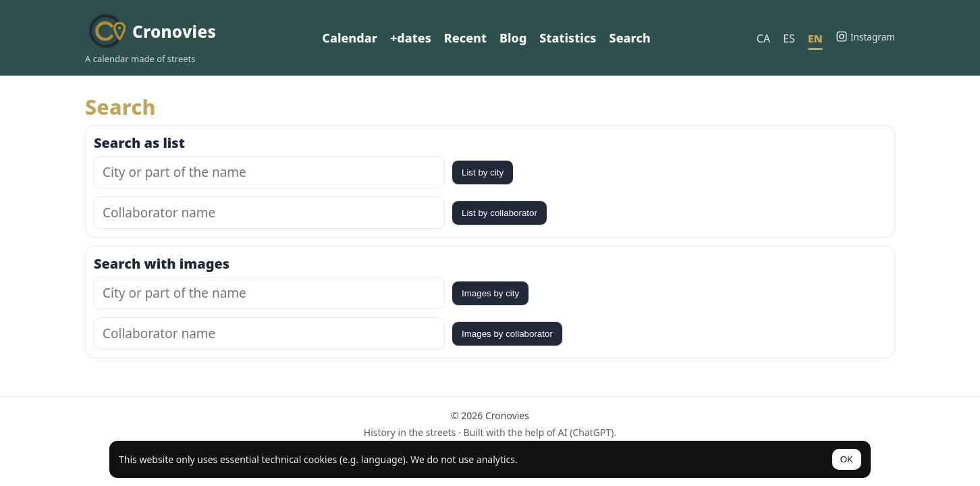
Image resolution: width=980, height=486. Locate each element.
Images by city (490, 293)
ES (789, 38)
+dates (411, 38)
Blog (513, 38)
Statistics (568, 38)
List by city (483, 172)
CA (763, 38)
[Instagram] (865, 37)
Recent (465, 38)
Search (630, 38)
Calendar (350, 38)
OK (847, 459)
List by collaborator (499, 213)
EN (815, 38)
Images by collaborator (507, 334)
